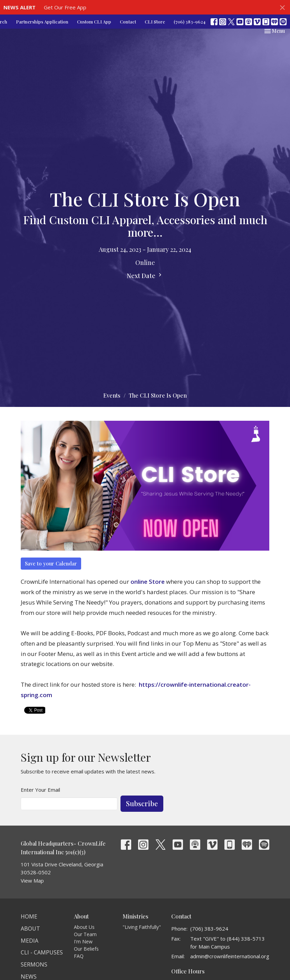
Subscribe (142, 803)
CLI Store (155, 22)
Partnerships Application (42, 22)
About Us (84, 927)
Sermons (34, 964)
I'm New (83, 941)
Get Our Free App (65, 7)
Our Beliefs (86, 949)
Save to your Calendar (51, 563)
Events (112, 395)
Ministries (136, 916)
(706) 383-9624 (190, 22)
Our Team (85, 934)
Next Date (145, 276)
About (30, 929)
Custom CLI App (94, 22)
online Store (148, 582)
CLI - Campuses (42, 952)
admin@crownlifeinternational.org (230, 956)
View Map (32, 881)
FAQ (79, 956)
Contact (128, 22)
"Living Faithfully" (142, 927)
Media (30, 941)
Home (29, 916)
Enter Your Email (40, 790)
